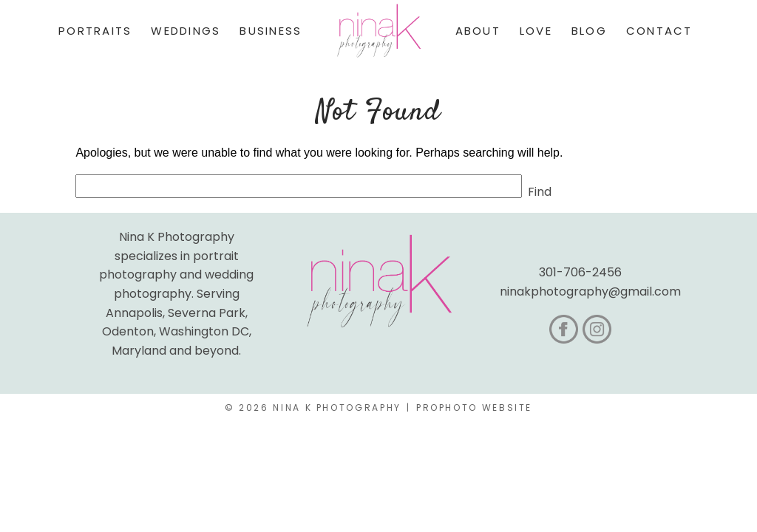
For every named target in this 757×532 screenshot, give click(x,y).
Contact (659, 31)
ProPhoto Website (474, 407)
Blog (589, 31)
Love (536, 31)
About (478, 31)
